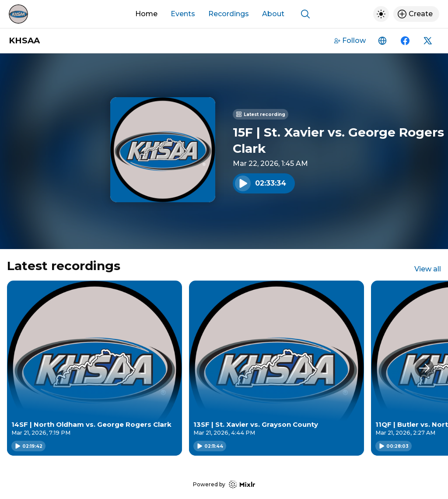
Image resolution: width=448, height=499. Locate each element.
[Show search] (305, 14)
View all (428, 269)
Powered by (224, 484)
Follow (350, 40)
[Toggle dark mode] (381, 14)
